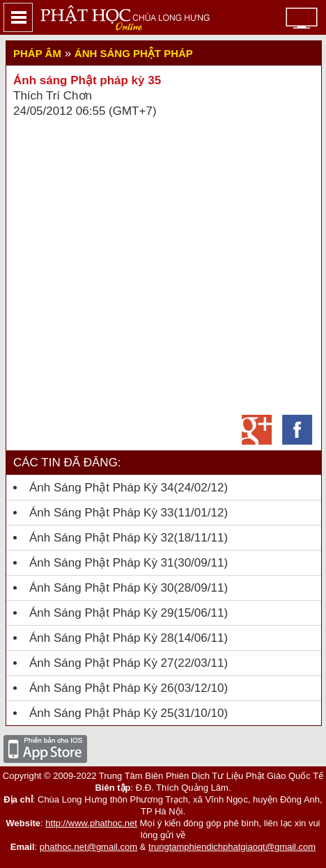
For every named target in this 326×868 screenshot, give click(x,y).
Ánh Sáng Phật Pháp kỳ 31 (102, 563)
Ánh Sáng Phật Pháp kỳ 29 (102, 613)
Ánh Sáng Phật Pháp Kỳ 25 (102, 713)
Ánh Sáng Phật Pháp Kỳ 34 (102, 488)
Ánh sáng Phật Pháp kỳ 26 (102, 688)
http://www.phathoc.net (91, 823)
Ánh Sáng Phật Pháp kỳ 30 (102, 588)
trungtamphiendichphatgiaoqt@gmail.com (232, 847)
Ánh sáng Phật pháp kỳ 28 (102, 638)
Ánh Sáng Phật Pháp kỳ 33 (102, 513)
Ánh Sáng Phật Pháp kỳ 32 (102, 538)
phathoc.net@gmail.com (88, 847)
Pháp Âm (37, 53)
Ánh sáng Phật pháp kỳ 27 (102, 663)
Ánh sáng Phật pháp (134, 53)
